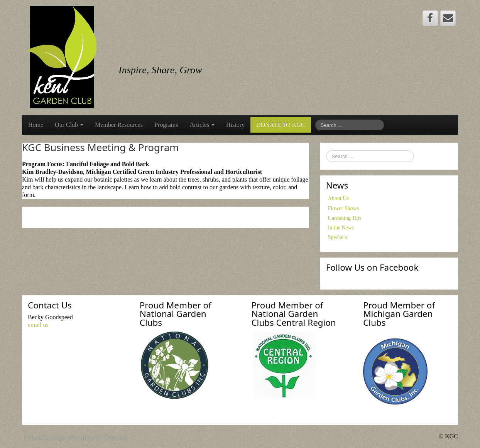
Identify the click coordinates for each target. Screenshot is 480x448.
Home (36, 125)
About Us (338, 198)
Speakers (338, 237)
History (235, 125)
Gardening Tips (345, 218)
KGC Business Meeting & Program (100, 147)
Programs (166, 125)
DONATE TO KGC (281, 125)
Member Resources (119, 125)
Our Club (69, 125)
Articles (202, 125)
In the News (341, 228)
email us (38, 325)
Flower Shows (344, 208)
